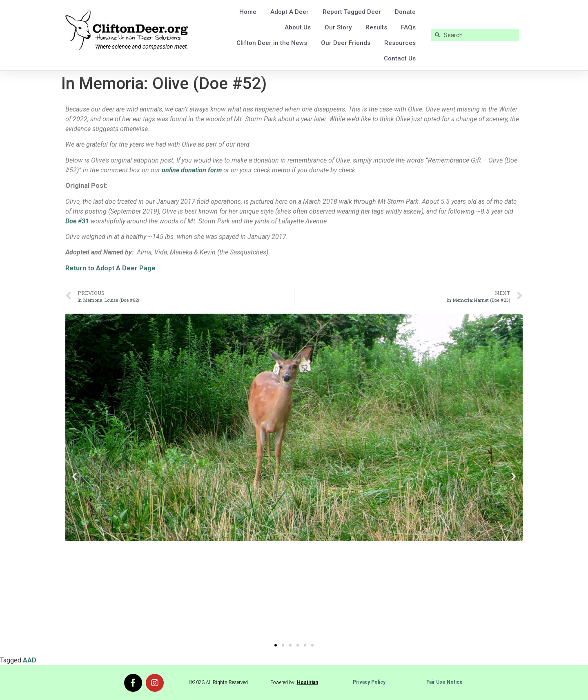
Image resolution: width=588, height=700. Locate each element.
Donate (405, 12)
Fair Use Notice (444, 682)
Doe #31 (77, 221)
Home (248, 12)
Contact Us (400, 58)
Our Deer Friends (346, 43)
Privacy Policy (369, 682)
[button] (75, 476)
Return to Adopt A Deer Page (110, 268)
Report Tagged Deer (352, 12)
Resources (400, 43)
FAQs (408, 27)
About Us (298, 27)
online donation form (192, 170)
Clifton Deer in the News (272, 43)
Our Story (338, 27)
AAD (30, 660)
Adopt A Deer (290, 12)
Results (376, 27)
